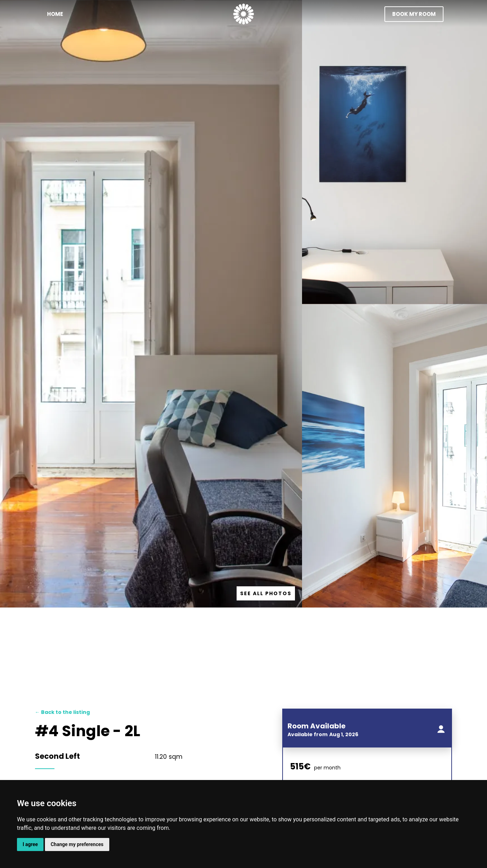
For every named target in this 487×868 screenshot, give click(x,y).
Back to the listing (62, 712)
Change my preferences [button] (77, 844)
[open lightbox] (266, 593)
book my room (414, 14)
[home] (244, 14)
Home (55, 14)
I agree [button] (30, 844)
